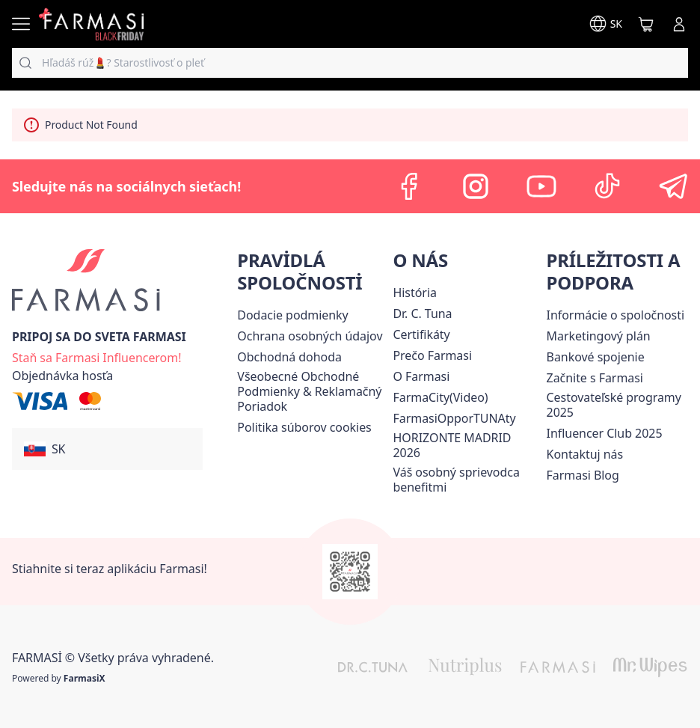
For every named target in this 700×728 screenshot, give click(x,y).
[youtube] (541, 186)
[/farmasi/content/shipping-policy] (292, 315)
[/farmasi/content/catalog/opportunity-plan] (599, 336)
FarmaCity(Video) (440, 397)
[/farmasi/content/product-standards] (421, 334)
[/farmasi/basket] (646, 24)
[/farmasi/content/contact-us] (585, 454)
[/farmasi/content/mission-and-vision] (422, 313)
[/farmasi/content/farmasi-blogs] (583, 475)
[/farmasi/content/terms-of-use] (312, 391)
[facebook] (410, 186)
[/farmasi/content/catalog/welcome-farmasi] (466, 480)
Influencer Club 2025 (605, 433)
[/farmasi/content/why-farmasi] (432, 355)
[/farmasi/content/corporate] (615, 315)
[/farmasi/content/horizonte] (466, 445)
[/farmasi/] (91, 24)
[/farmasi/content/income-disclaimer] (304, 427)
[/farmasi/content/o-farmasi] (421, 376)
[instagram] (476, 186)
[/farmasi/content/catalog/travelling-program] (617, 405)
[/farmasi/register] (96, 356)
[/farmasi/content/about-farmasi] (414, 293)
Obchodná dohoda (289, 357)
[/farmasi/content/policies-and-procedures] (310, 336)
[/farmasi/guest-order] (62, 376)
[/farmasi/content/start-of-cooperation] (595, 378)
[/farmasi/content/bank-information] (596, 357)
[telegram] (673, 186)
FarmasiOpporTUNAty (454, 418)
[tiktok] (607, 186)
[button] (107, 449)
